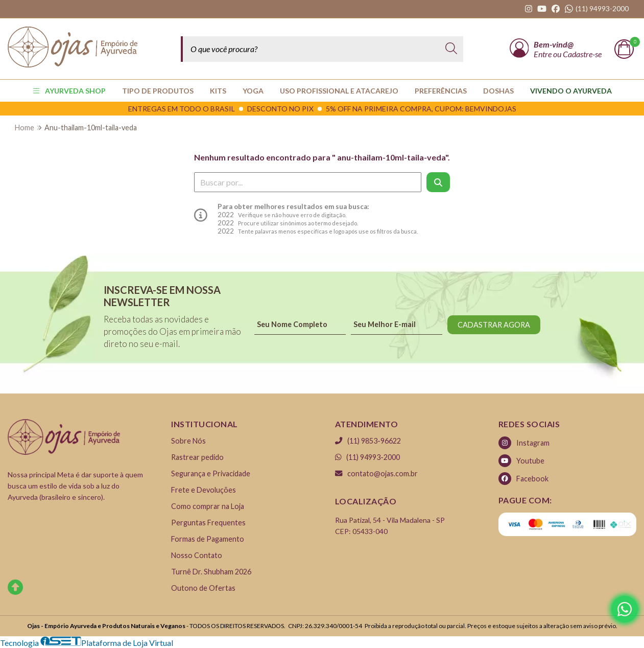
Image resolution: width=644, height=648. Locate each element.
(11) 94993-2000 (368, 457)
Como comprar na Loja (208, 506)
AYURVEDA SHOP (69, 91)
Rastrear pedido (197, 457)
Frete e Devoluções (204, 490)
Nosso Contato (197, 555)
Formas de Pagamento (208, 539)
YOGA (253, 91)
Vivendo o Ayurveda (571, 91)
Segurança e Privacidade (211, 473)
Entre (543, 54)
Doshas (498, 91)
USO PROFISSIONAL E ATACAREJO (339, 91)
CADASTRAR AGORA (494, 325)
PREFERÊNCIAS (441, 91)
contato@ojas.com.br (376, 473)
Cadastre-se (582, 54)
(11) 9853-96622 (368, 441)
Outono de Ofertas (203, 588)
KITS (218, 91)
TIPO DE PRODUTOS (158, 91)
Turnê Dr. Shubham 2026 (211, 572)
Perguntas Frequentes (208, 523)
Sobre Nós (188, 441)
